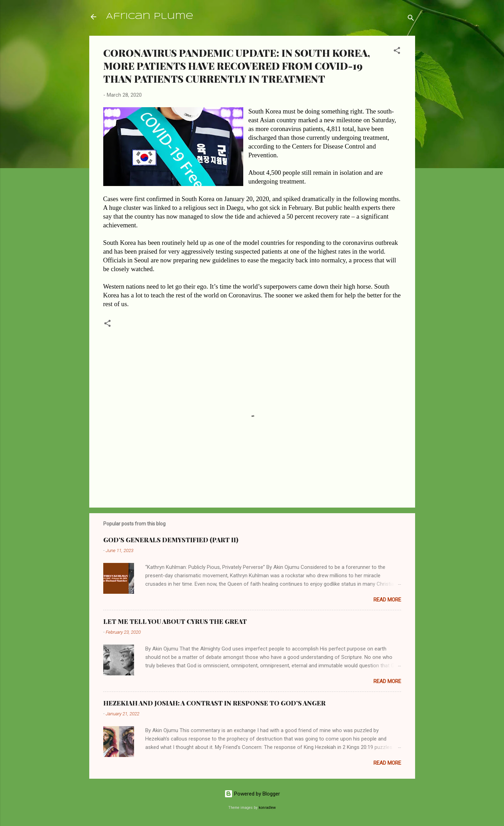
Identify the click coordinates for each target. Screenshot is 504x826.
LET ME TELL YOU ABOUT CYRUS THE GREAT (175, 621)
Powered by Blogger (252, 794)
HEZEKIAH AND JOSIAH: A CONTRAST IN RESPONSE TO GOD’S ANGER (214, 703)
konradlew (267, 808)
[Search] (411, 19)
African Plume (150, 17)
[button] (397, 52)
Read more (387, 600)
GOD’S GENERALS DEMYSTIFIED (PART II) (171, 540)
